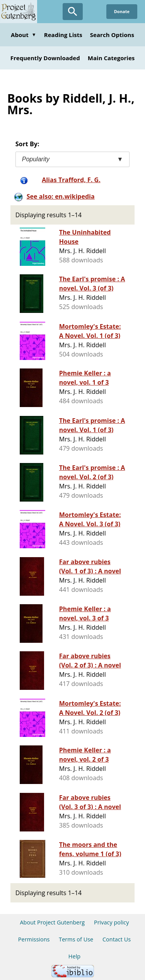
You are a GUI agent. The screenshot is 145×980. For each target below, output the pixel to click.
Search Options (112, 35)
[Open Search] (73, 12)
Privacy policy (112, 922)
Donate (122, 11)
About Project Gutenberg (52, 922)
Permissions (34, 939)
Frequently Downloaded (45, 58)
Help (74, 956)
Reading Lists (63, 35)
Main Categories (111, 58)
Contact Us (117, 939)
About (24, 35)
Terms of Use (76, 939)
